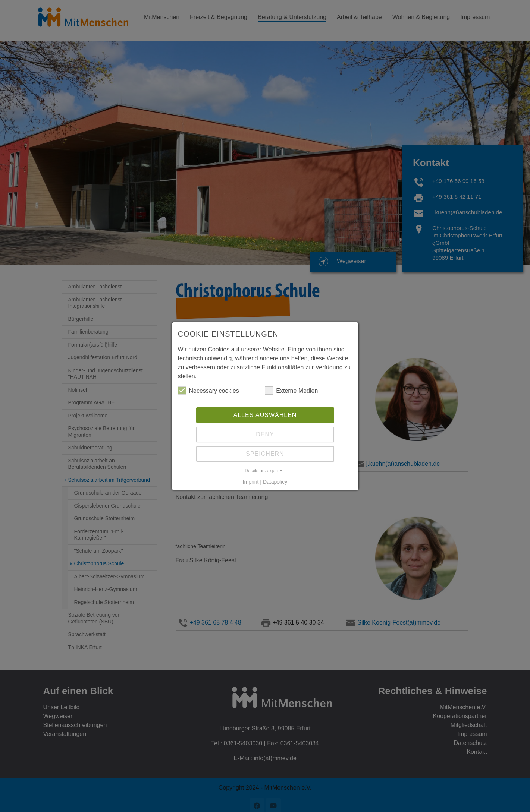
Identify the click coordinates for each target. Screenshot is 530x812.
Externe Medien (291, 391)
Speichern (265, 454)
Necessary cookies (208, 391)
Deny (265, 434)
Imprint (251, 482)
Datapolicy (275, 482)
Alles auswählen (265, 415)
